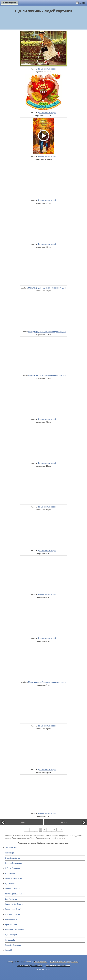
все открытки (10, 3)
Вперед (64, 822)
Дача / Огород (11, 935)
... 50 (60, 830)
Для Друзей (10, 873)
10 (54, 830)
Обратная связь (40, 962)
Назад (22, 822)
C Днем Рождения (13, 868)
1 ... (27, 830)
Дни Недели (10, 884)
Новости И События (13, 878)
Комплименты (11, 919)
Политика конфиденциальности (30, 966)
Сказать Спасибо (12, 889)
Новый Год (10, 950)
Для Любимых (11, 899)
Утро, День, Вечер (13, 858)
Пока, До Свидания (13, 945)
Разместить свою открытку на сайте (64, 962)
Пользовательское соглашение (58, 966)
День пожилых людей (47, 69)
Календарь (10, 853)
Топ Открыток (11, 848)
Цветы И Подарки (13, 914)
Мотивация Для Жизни (15, 894)
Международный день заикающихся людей (47, 288)
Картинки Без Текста (14, 904)
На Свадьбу (10, 940)
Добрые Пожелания (13, 863)
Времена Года (11, 925)
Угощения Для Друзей (14, 930)
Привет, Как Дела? (13, 909)
